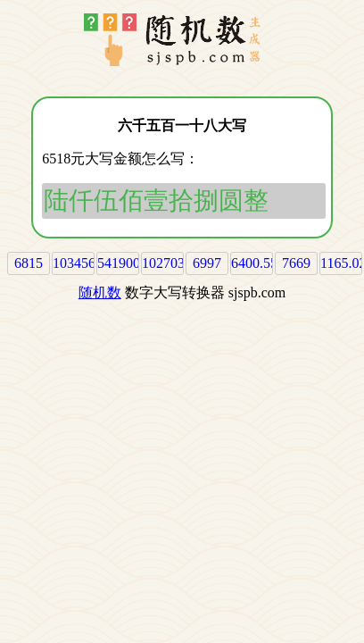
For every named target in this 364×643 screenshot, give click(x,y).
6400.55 (254, 263)
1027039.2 (172, 263)
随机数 (100, 292)
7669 (296, 263)
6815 (29, 263)
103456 (74, 263)
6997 (207, 263)
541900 (119, 263)
